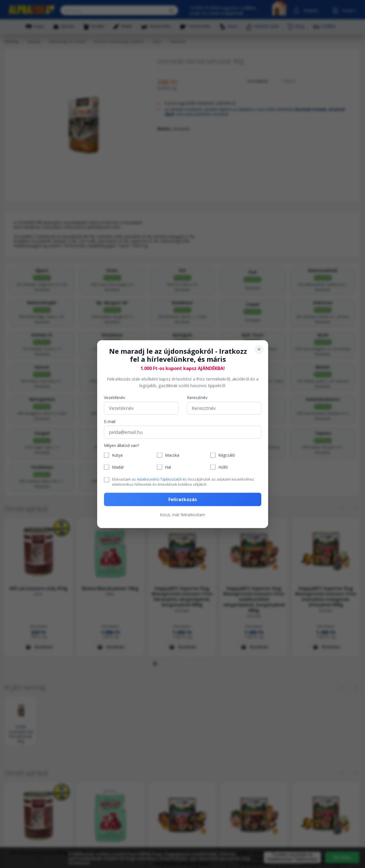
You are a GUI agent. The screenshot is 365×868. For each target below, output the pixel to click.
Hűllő (223, 467)
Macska (172, 455)
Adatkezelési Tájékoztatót (159, 479)
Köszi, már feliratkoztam (182, 514)
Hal (168, 467)
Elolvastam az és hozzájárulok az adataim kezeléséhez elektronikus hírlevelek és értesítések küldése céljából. (183, 482)
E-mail (110, 422)
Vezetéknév (115, 398)
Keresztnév (197, 398)
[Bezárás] (259, 349)
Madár (118, 467)
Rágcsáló (227, 455)
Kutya (117, 455)
